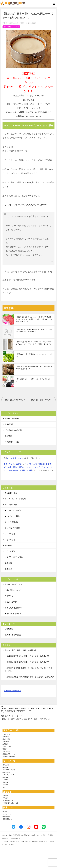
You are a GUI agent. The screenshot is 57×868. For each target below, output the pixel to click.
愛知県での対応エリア (14, 584)
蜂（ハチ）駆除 (11, 505)
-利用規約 (5, 798)
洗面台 (21, 467)
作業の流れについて (13, 590)
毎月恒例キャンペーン (11, 27)
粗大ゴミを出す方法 (13, 635)
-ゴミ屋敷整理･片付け (9, 770)
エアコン (20, 464)
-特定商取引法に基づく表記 (10, 803)
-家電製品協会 (6, 816)
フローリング (9, 464)
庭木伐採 (8, 563)
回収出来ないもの (14, 614)
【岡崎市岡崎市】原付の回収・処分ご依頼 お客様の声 (27, 656)
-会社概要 (5, 796)
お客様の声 (6, 742)
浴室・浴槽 (12, 467)
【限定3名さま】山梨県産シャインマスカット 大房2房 (34, 355)
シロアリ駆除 (10, 534)
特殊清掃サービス (12, 442)
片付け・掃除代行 (12, 418)
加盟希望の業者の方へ (13, 691)
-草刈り (5, 787)
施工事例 (5, 744)
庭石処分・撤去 (11, 493)
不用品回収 (9, 424)
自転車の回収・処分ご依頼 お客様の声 (21, 650)
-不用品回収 (6, 765)
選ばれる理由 (6, 739)
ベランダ (36, 467)
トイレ (28, 467)
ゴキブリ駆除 (10, 540)
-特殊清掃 (5, 777)
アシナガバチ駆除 (14, 510)
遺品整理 (8, 436)
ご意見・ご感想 (7, 747)
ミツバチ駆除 (13, 522)
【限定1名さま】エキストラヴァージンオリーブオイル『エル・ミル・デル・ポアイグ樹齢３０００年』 (34, 343)
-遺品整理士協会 (7, 819)
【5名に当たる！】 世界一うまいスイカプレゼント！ (33, 380)
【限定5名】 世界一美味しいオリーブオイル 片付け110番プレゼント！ (43, 400)
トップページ (6, 734)
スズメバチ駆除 (13, 516)
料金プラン (9, 596)
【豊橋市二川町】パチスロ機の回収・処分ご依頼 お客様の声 (29, 677)
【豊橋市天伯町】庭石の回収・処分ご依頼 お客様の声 (27, 662)
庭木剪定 (8, 569)
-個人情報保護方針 (8, 801)
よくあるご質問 (11, 602)
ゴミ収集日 (9, 629)
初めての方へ (6, 737)
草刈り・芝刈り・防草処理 (15, 499)
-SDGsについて (7, 814)
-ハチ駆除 (5, 780)
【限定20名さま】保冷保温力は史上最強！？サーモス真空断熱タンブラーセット (34, 331)
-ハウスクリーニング (8, 775)
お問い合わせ (6, 751)
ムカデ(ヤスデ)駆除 (12, 528)
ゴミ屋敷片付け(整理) (13, 430)
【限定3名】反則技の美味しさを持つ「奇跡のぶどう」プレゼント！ (16, 400)
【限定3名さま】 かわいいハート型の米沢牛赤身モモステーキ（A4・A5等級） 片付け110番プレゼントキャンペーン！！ (34, 319)
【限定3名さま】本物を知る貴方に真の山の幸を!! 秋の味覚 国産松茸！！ (34, 368)
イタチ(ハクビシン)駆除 (14, 557)
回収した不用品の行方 (14, 608)
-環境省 (5, 811)
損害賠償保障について (9, 754)
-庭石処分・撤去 (7, 772)
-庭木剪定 (5, 785)
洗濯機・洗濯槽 (26, 470)
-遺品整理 (5, 767)
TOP (27, 710)
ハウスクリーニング (15, 458)
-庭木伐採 (5, 782)
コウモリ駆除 (10, 551)
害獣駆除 (8, 545)
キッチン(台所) (31, 464)
